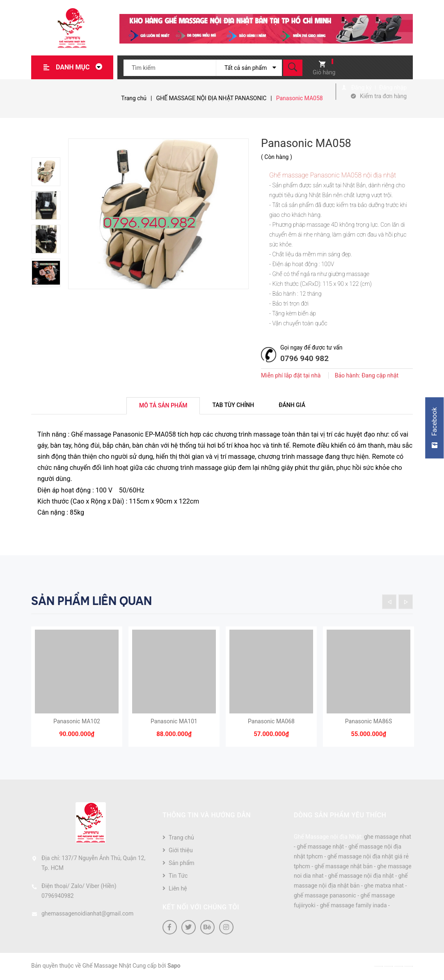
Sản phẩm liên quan (92, 601)
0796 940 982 (304, 358)
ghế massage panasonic (325, 896)
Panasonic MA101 (174, 722)
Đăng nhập (393, 87)
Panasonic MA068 (271, 722)
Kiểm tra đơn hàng (383, 96)
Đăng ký (362, 87)
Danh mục (81, 67)
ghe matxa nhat (384, 886)
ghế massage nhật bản (344, 867)
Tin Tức (178, 876)
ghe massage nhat (388, 837)
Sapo (174, 966)
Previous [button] (389, 602)
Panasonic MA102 (77, 722)
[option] (50, 172)
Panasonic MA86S (368, 722)
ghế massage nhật (320, 847)
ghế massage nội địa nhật (361, 876)
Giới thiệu (181, 851)
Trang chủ (181, 838)
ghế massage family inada (353, 906)
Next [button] (406, 602)
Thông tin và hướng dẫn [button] (207, 816)
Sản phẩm (182, 864)
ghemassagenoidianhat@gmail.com (87, 914)
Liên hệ (178, 889)
